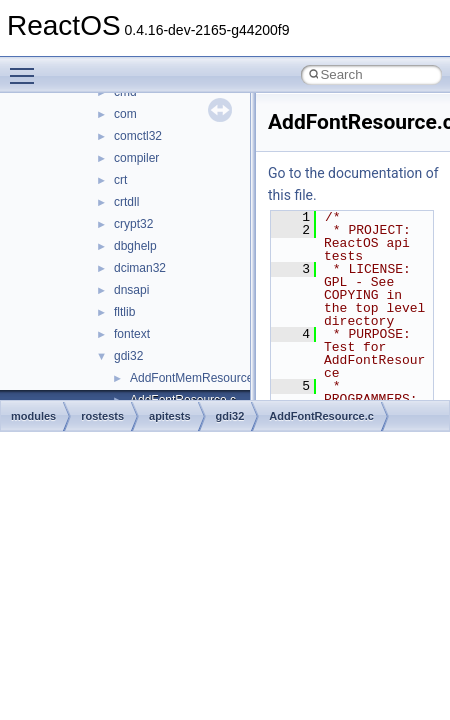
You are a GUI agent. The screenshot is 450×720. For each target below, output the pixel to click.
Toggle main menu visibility (27, 67)
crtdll (126, 202)
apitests (170, 416)
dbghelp (135, 246)
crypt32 (133, 224)
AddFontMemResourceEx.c (203, 378)
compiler (136, 158)
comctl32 (138, 136)
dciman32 (140, 268)
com (125, 114)
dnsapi (131, 290)
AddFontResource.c (321, 416)
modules (33, 416)
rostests (102, 416)
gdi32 (128, 356)
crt (120, 180)
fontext (132, 334)
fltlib (124, 312)
